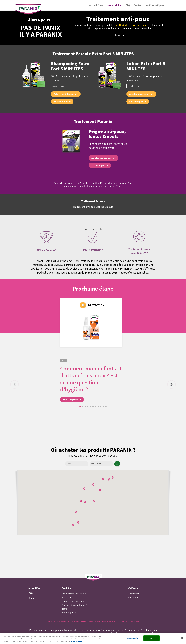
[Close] (182, 639)
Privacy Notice (94, 621)
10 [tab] (103, 407)
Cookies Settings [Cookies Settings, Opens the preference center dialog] (133, 639)
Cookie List (123, 621)
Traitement (134, 594)
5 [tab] (90, 407)
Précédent (15, 384)
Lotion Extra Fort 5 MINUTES (146, 66)
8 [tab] (98, 407)
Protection (133, 597)
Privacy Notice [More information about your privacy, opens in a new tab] (77, 642)
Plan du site (134, 621)
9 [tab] (101, 407)
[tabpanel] (93, 381)
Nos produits (114, 5)
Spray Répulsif (69, 613)
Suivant (171, 384)
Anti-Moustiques (155, 5)
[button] (85, 502)
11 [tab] (106, 407)
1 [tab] (80, 407)
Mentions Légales (79, 621)
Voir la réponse (71, 399)
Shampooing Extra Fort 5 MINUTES (70, 66)
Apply (117, 464)
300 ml (55, 86)
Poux (63, 361)
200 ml (64, 86)
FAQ (128, 5)
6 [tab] (93, 407)
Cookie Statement (109, 621)
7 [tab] (96, 407)
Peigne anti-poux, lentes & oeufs (107, 134)
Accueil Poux (96, 5)
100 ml (130, 86)
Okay (152, 639)
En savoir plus (61, 102)
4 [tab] (88, 407)
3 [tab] (85, 407)
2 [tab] (83, 407)
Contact (138, 5)
